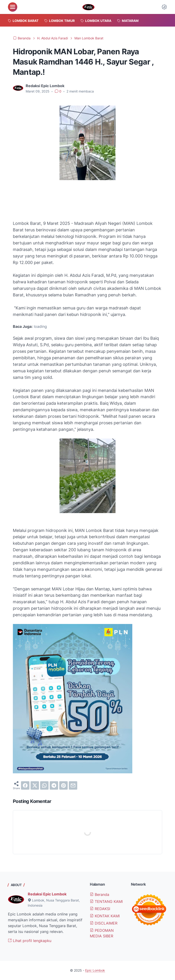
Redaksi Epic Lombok (47, 894)
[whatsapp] (44, 785)
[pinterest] (63, 785)
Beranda (100, 894)
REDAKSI (100, 909)
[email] (73, 785)
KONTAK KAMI (105, 916)
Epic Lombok (95, 970)
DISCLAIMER (104, 923)
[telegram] (54, 785)
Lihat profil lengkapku (30, 941)
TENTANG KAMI (106, 901)
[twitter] (35, 785)
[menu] (13, 7)
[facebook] (25, 785)
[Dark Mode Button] (164, 7)
